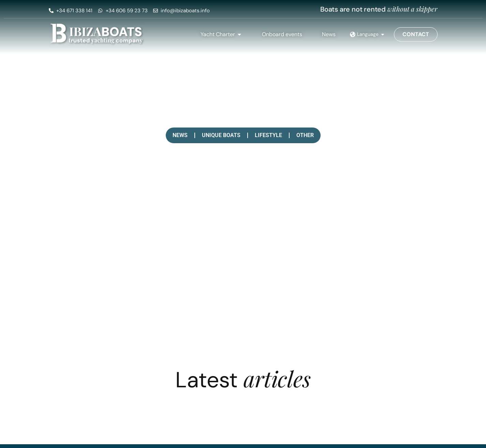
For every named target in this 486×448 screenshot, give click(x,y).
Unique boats (221, 135)
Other (305, 135)
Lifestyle (268, 135)
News (180, 135)
